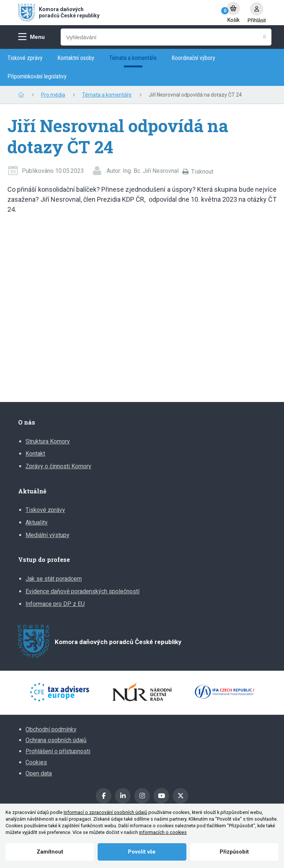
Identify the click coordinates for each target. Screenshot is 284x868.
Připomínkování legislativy (37, 76)
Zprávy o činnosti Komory (58, 466)
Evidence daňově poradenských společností (82, 591)
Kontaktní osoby (76, 58)
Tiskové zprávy (25, 58)
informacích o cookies (163, 832)
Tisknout (202, 172)
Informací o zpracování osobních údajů (105, 812)
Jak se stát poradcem (54, 579)
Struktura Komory (48, 441)
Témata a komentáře (133, 58)
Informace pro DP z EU (55, 604)
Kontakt (35, 454)
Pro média (53, 95)
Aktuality (37, 522)
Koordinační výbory (193, 58)
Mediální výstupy (48, 535)
